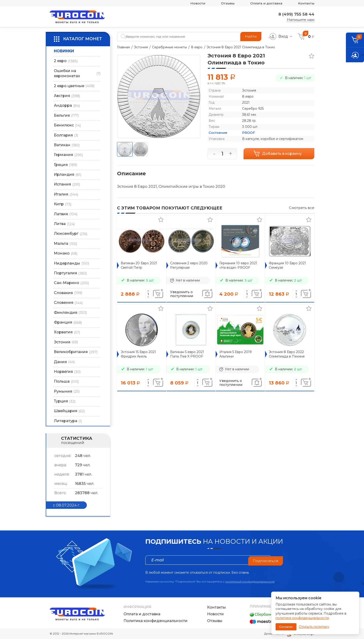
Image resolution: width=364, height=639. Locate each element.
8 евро (197, 47)
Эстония (141, 47)
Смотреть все (302, 208)
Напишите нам (301, 20)
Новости (191, 3)
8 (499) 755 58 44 (295, 14)
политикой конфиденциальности (250, 581)
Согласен (286, 627)
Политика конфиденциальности (156, 621)
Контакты (305, 3)
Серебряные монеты (169, 47)
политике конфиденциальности (302, 618)
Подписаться (265, 560)
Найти (251, 36)
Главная (123, 47)
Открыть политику (314, 627)
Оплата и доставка (263, 3)
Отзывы (222, 3)
